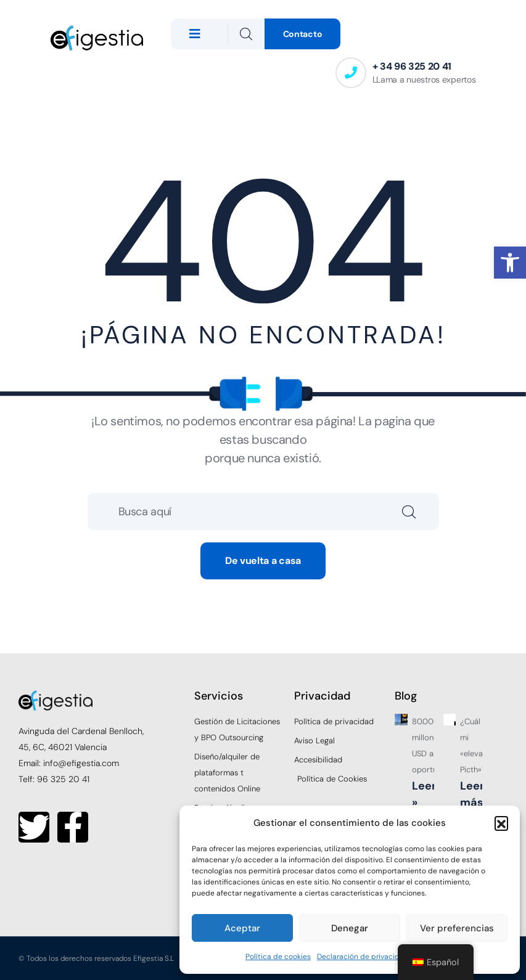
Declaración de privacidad (363, 957)
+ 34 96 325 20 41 (412, 66)
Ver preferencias (457, 928)
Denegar (350, 928)
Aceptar (242, 928)
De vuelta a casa (263, 561)
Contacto (303, 34)
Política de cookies (278, 957)
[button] (510, 263)
